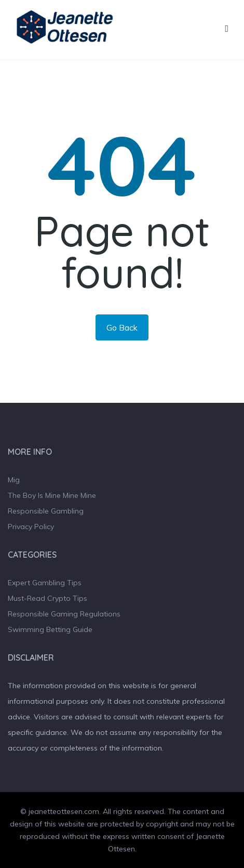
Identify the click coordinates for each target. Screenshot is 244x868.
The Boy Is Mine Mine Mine (52, 495)
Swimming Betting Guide (50, 629)
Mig (14, 480)
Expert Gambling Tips (45, 583)
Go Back (122, 327)
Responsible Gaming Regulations (64, 614)
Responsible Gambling (46, 511)
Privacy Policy (31, 527)
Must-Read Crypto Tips (48, 598)
